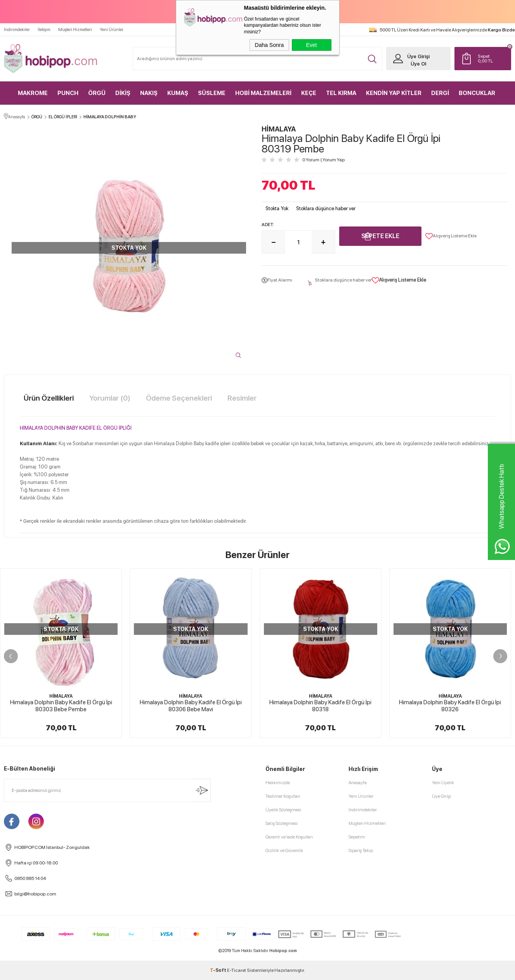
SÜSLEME (212, 93)
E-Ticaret (237, 970)
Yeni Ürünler (112, 30)
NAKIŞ (149, 93)
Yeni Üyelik (443, 783)
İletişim (44, 30)
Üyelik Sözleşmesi (283, 810)
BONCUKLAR (477, 93)
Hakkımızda (278, 783)
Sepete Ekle (380, 236)
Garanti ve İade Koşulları (289, 837)
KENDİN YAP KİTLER (394, 93)
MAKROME (33, 93)
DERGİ (440, 93)
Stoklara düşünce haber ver (326, 208)
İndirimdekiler (17, 30)
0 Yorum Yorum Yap (323, 160)
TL (492, 59)
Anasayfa (358, 783)
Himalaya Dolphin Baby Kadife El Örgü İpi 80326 (450, 706)
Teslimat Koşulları (283, 796)
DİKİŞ (123, 93)
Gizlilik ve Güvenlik (284, 850)
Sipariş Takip (361, 850)
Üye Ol (418, 64)
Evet (311, 45)
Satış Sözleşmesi (282, 823)
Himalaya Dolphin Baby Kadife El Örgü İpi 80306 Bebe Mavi (191, 706)
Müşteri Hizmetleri (75, 30)
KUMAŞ (178, 93)
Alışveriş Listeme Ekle (451, 236)
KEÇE (309, 93)
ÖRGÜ (97, 93)
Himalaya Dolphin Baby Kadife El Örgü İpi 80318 (320, 706)
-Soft (218, 970)
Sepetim (357, 837)
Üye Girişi (418, 56)
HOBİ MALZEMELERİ (263, 93)
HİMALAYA (61, 696)
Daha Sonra (270, 45)
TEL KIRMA (341, 93)
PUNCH (68, 93)
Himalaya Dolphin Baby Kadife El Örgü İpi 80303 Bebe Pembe (61, 706)
